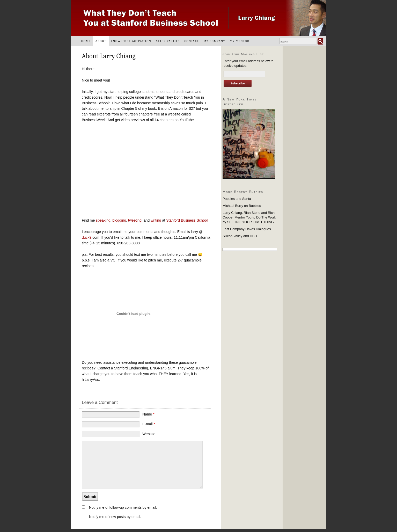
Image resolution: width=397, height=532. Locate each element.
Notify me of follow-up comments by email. (123, 507)
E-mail (149, 424)
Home (86, 41)
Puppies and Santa (237, 199)
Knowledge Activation (131, 41)
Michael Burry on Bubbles (242, 206)
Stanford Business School (187, 220)
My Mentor (240, 41)
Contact (192, 41)
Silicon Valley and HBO (240, 236)
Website (149, 434)
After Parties (168, 41)
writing (156, 220)
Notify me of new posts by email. (115, 517)
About (101, 41)
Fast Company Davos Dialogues (247, 229)
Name (148, 414)
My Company (214, 41)
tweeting (135, 220)
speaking (103, 220)
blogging (119, 220)
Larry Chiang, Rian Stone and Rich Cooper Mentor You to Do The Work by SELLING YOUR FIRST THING (249, 217)
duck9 (87, 237)
